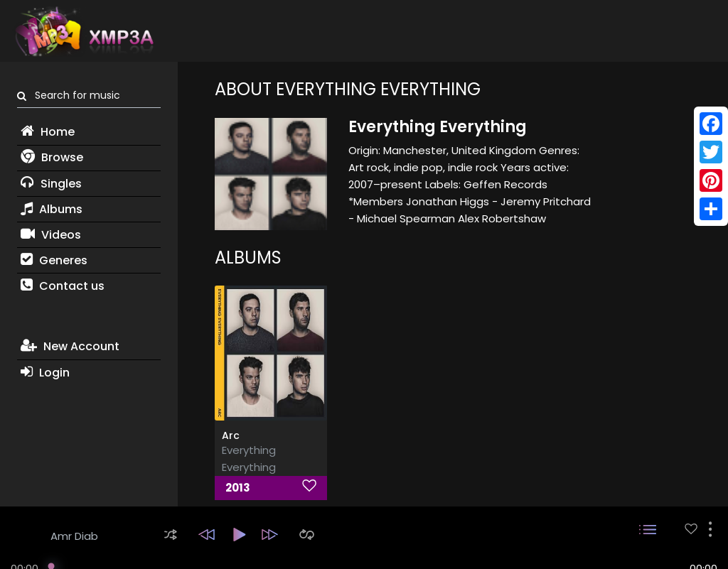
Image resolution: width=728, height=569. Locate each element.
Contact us (63, 286)
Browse (52, 157)
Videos (51, 235)
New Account (70, 346)
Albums (52, 209)
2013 (238, 488)
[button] (171, 535)
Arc (231, 435)
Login (45, 373)
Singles (51, 184)
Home (48, 132)
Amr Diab (74, 536)
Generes (54, 260)
